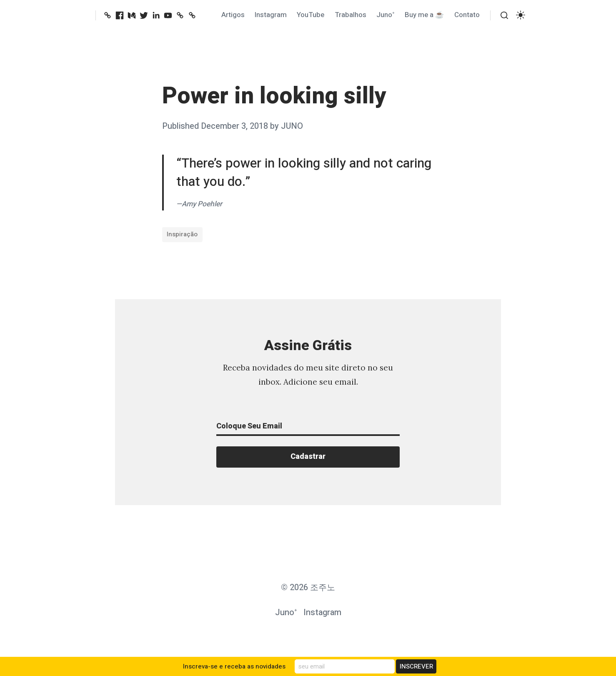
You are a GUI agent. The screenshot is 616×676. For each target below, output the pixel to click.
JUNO (292, 126)
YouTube (311, 15)
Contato (467, 15)
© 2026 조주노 (308, 587)
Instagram (271, 15)
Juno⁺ (386, 15)
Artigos (233, 15)
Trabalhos (351, 15)
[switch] (521, 15)
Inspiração (182, 234)
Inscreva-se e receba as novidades (234, 666)
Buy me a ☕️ (424, 15)
